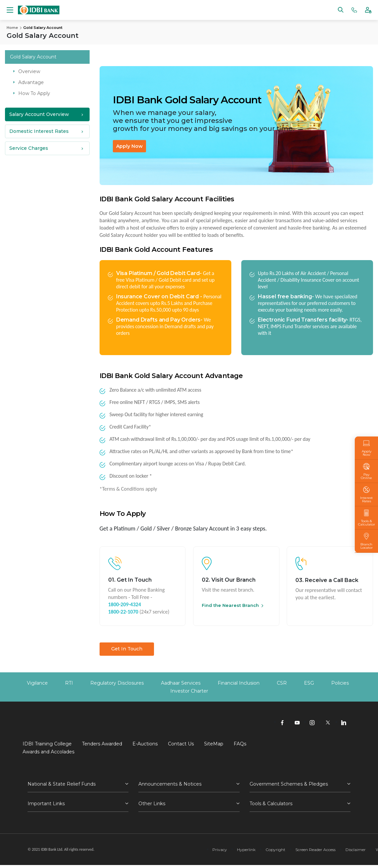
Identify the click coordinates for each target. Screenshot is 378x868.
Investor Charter (189, 691)
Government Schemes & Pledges (289, 784)
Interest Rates (366, 495)
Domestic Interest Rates (39, 131)
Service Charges (29, 148)
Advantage (31, 82)
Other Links (152, 804)
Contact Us (181, 744)
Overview (29, 71)
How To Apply (34, 93)
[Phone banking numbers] (354, 9)
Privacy (220, 850)
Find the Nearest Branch (230, 605)
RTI (69, 683)
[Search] (341, 9)
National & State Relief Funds (62, 784)
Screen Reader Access (315, 850)
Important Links (46, 804)
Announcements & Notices (170, 784)
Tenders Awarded (102, 744)
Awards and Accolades (48, 752)
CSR (282, 683)
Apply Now (129, 146)
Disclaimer (356, 850)
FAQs (240, 744)
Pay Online (366, 471)
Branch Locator (366, 541)
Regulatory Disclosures (117, 683)
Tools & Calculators (271, 804)
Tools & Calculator (367, 518)
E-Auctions (145, 744)
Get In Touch (127, 649)
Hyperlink (246, 850)
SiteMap (214, 744)
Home (12, 28)
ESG (309, 683)
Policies (340, 683)
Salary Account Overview (39, 114)
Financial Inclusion (239, 683)
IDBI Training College (47, 744)
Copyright (275, 850)
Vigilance (37, 683)
